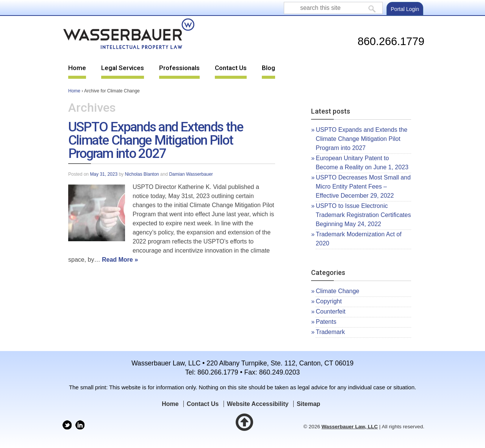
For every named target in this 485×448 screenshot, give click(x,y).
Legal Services (123, 68)
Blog (268, 68)
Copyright (329, 301)
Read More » (120, 260)
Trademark (330, 332)
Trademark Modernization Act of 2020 (358, 239)
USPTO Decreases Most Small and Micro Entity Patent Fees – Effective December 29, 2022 (363, 187)
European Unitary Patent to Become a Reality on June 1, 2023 (362, 163)
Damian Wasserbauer (191, 174)
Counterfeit (330, 311)
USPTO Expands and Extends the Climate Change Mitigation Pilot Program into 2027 (156, 140)
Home (77, 68)
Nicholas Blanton (142, 174)
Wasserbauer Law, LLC (350, 427)
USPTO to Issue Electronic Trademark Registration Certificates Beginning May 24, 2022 (363, 215)
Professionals (179, 68)
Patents (326, 322)
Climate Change (337, 291)
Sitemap (308, 404)
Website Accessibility (258, 404)
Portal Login (405, 9)
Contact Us (231, 68)
